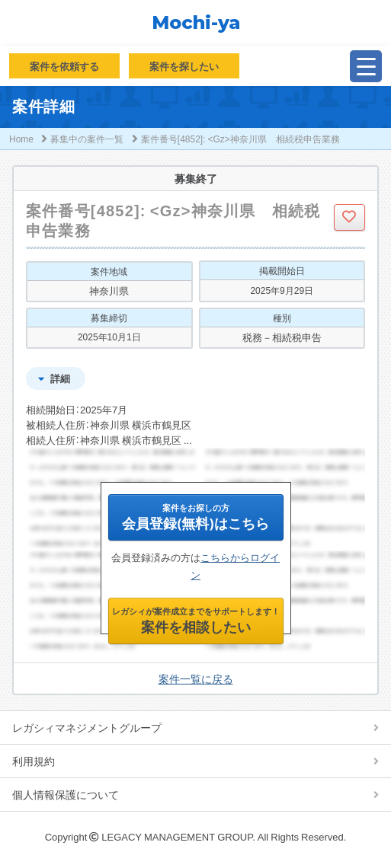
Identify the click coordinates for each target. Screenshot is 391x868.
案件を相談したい (196, 621)
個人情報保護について (66, 794)
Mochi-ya (196, 23)
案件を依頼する (64, 66)
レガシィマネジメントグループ (87, 727)
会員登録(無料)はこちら (195, 517)
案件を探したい (184, 66)
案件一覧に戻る (196, 678)
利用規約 (34, 761)
